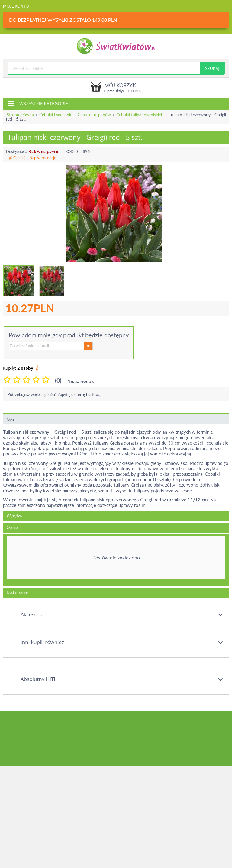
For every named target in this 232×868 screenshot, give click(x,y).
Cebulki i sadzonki (56, 115)
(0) (58, 380)
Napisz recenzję (43, 158)
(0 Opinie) (17, 158)
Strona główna (20, 115)
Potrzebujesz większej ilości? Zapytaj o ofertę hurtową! (55, 394)
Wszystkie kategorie (38, 103)
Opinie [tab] (12, 527)
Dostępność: (17, 151)
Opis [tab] (11, 419)
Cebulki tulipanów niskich (140, 115)
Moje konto (16, 6)
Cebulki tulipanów (94, 115)
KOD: (70, 151)
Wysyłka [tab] (14, 516)
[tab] (116, 560)
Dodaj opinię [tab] (17, 592)
